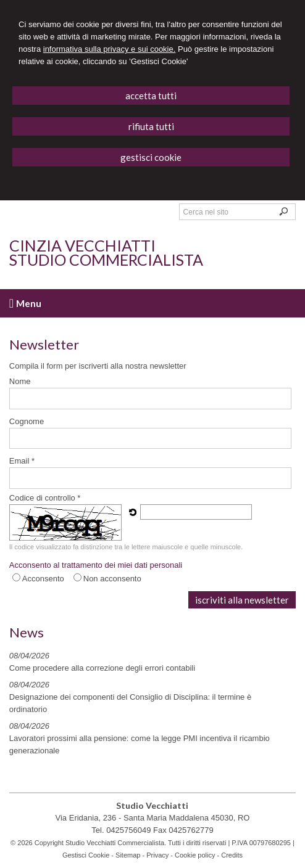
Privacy (157, 855)
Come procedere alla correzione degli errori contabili (102, 668)
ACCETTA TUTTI (151, 96)
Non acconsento (112, 579)
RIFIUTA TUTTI (151, 126)
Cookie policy (195, 855)
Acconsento (43, 579)
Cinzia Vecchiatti (82, 245)
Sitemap (128, 855)
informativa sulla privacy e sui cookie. (110, 49)
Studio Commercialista (106, 260)
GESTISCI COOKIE (151, 157)
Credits (232, 855)
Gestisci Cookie (86, 855)
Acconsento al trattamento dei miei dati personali (96, 565)
